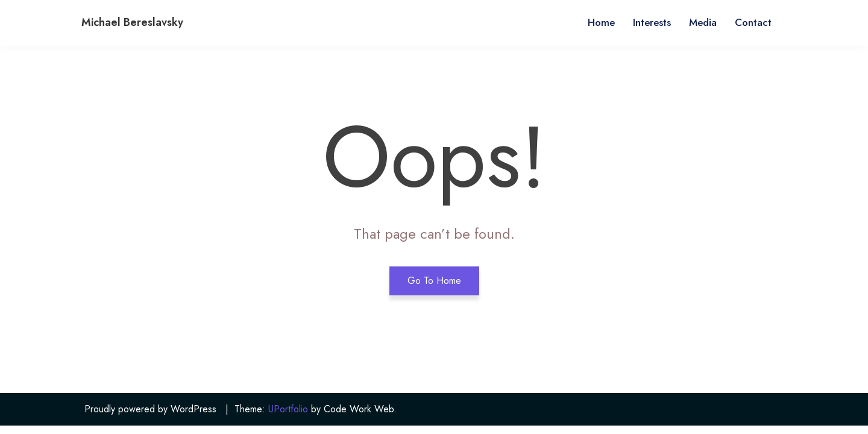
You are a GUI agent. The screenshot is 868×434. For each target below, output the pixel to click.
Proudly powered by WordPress (150, 409)
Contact (753, 22)
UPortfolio (288, 409)
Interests (652, 22)
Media (703, 22)
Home (601, 22)
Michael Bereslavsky (132, 22)
